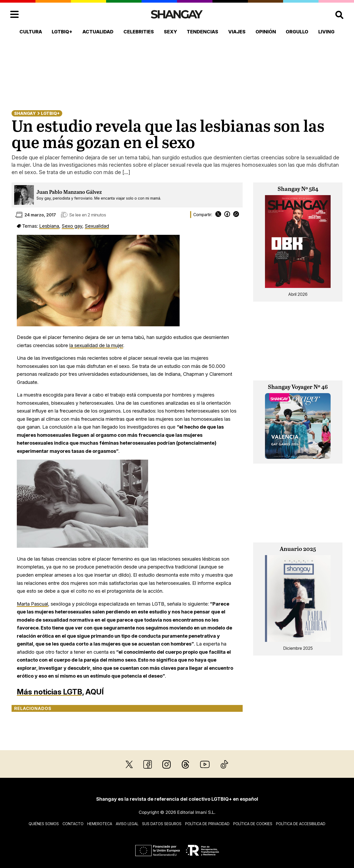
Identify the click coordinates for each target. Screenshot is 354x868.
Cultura (31, 32)
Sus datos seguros (162, 824)
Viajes (237, 32)
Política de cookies (253, 824)
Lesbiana (49, 226)
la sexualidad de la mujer (96, 345)
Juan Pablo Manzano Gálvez (69, 192)
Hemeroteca (100, 824)
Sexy (170, 32)
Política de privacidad (207, 824)
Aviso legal (127, 824)
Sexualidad (97, 226)
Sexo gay (72, 226)
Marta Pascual (32, 604)
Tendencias (202, 32)
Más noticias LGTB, (50, 692)
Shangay (25, 113)
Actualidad (98, 32)
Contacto (73, 824)
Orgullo (297, 32)
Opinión (266, 32)
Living (326, 32)
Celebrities (139, 32)
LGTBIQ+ (62, 32)
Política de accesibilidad (301, 824)
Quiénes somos (44, 824)
